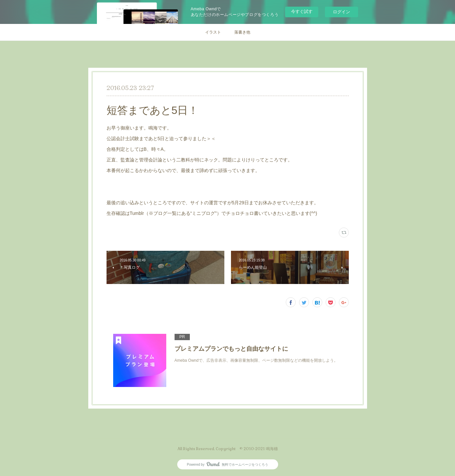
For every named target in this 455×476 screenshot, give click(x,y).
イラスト (213, 32)
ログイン (341, 12)
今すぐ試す (302, 11)
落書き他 (242, 32)
